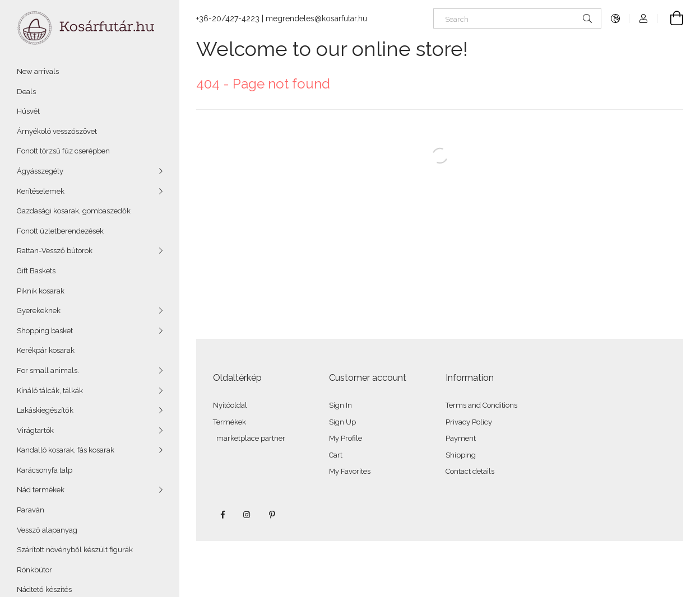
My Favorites (350, 471)
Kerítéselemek (41, 191)
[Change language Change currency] (615, 18)
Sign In (340, 405)
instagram (247, 515)
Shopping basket (45, 331)
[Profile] (643, 18)
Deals (26, 92)
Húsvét (28, 111)
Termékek (230, 422)
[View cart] (670, 18)
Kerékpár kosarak (46, 350)
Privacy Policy (469, 422)
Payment (461, 438)
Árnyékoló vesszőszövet (57, 131)
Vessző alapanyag (47, 530)
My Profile (346, 438)
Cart (336, 455)
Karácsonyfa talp (45, 470)
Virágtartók (35, 430)
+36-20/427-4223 (228, 18)
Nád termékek (41, 490)
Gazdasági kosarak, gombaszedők (74, 211)
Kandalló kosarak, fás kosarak (66, 450)
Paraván (31, 510)
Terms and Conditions (481, 405)
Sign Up (342, 422)
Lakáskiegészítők (45, 410)
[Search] (517, 18)
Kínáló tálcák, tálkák (50, 391)
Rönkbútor (34, 570)
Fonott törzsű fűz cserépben (63, 151)
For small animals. (48, 370)
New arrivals (38, 71)
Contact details (470, 471)
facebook (222, 515)
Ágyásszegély (40, 171)
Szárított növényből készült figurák (75, 550)
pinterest (272, 515)
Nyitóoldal (230, 405)
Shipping (461, 455)
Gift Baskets (36, 271)
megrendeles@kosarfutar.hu (316, 18)
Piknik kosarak (41, 291)
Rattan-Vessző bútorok (55, 251)
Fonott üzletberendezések (60, 231)
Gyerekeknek (39, 311)
